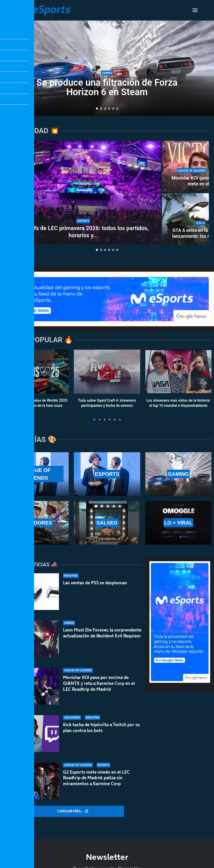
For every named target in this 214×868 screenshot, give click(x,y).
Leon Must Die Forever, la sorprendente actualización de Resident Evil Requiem (102, 633)
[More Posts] (73, 811)
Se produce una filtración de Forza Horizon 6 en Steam (107, 87)
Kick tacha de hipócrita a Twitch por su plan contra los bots (101, 728)
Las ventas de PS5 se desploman (95, 583)
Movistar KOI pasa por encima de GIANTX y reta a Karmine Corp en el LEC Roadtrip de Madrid (99, 683)
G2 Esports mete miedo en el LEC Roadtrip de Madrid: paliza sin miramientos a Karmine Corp (96, 778)
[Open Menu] (195, 10)
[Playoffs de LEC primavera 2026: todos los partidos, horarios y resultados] (83, 193)
